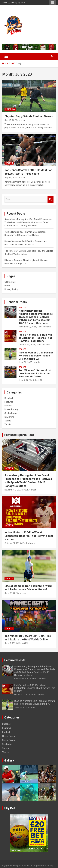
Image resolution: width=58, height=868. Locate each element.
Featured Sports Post (19, 435)
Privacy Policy (11, 289)
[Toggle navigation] (6, 56)
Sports (9, 163)
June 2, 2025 (25, 380)
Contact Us (10, 282)
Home (7, 286)
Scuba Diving (11, 413)
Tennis (8, 424)
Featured (9, 402)
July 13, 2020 (11, 177)
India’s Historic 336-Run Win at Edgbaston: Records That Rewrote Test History (35, 338)
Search (51, 199)
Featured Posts (15, 660)
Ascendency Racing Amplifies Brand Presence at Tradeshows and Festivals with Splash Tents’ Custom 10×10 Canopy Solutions (28, 222)
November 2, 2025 (27, 327)
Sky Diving (9, 417)
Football (10, 109)
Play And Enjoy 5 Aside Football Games (29, 116)
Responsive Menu (53, 3)
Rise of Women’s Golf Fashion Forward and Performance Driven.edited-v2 (36, 356)
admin (22, 120)
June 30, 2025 (25, 362)
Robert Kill (37, 380)
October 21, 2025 (27, 345)
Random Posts (17, 302)
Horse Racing (11, 409)
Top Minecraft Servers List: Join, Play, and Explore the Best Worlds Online (35, 373)
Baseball (9, 398)
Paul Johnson (44, 327)
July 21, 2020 (11, 120)
